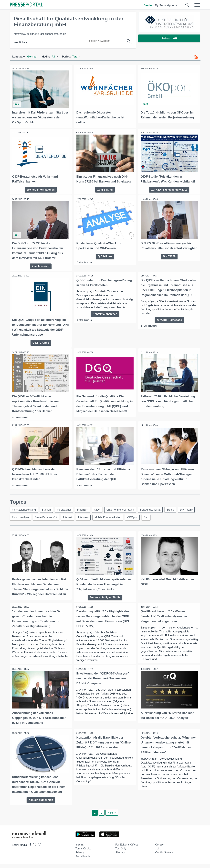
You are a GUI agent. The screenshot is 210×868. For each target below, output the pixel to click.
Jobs (158, 852)
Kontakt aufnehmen (105, 318)
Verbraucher (64, 514)
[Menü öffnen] (197, 5)
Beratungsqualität (151, 514)
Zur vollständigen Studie (105, 601)
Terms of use (84, 852)
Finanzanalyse (20, 521)
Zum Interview (41, 270)
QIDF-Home (105, 261)
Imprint (79, 848)
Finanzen (83, 514)
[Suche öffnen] (187, 5)
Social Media (83, 860)
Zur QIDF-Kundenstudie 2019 (169, 189)
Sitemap (120, 856)
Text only (121, 852)
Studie (172, 514)
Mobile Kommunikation (109, 521)
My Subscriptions (166, 5)
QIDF (98, 514)
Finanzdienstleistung (24, 514)
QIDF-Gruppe (41, 347)
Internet (68, 521)
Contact (160, 848)
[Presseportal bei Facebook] (29, 849)
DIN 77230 (169, 261)
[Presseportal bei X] (34, 849)
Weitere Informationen (41, 189)
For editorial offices (127, 848)
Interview (84, 521)
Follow (169, 39)
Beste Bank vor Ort (46, 521)
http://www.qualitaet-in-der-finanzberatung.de (40, 34)
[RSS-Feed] (196, 57)
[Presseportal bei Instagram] (38, 848)
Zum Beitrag (105, 194)
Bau (147, 521)
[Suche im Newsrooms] (110, 41)
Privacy (80, 856)
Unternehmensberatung (121, 514)
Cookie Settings (164, 856)
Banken (47, 514)
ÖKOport (133, 521)
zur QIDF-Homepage (169, 324)
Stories (148, 5)
